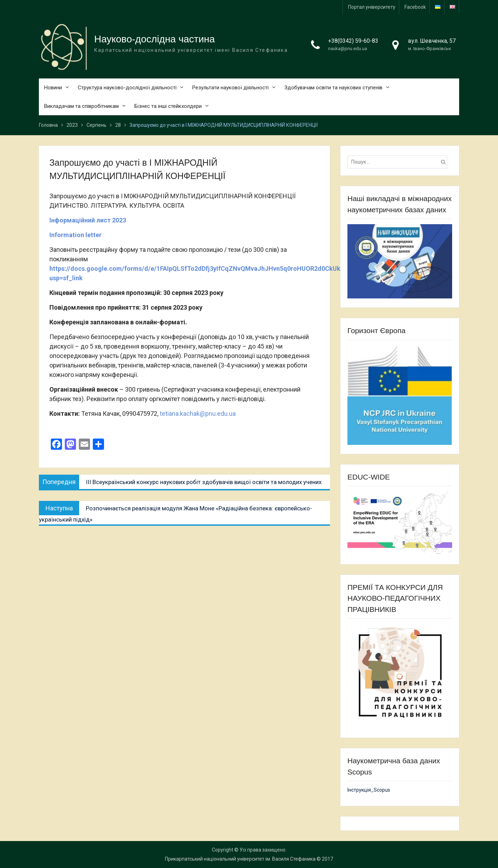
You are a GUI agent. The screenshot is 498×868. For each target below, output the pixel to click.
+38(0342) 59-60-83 (353, 41)
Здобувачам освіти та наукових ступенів (333, 88)
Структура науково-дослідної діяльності (127, 88)
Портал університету (372, 7)
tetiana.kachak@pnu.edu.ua (198, 414)
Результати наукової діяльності (230, 88)
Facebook (415, 7)
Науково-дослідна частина (154, 39)
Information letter (75, 235)
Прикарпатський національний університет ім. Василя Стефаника (240, 859)
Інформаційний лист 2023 (88, 220)
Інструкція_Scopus (369, 790)
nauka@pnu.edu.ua (348, 49)
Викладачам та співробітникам (81, 106)
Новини (53, 88)
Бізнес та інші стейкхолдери (168, 106)
